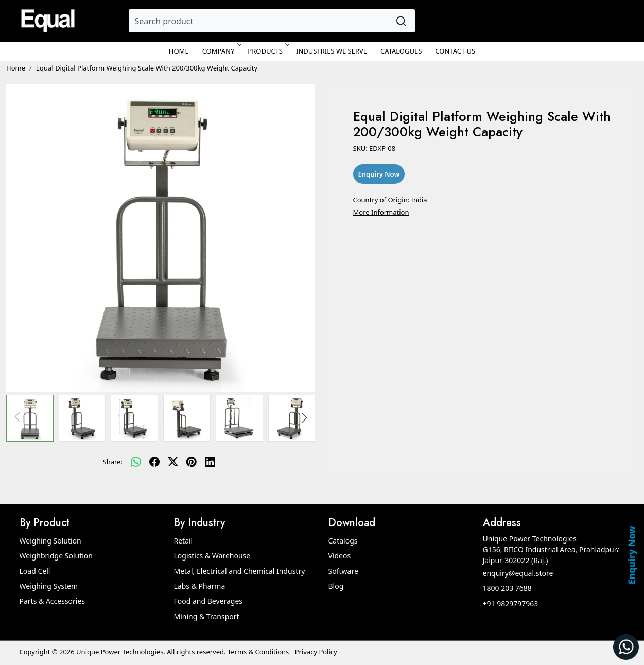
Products (268, 51)
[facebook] (154, 462)
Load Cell (35, 571)
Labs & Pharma (200, 586)
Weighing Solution (50, 541)
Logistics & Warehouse (212, 556)
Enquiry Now (631, 555)
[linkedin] (210, 462)
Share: (113, 462)
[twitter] (173, 462)
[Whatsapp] (136, 462)
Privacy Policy (316, 652)
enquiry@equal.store (518, 573)
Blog (336, 586)
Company (221, 51)
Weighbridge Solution (56, 556)
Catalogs (343, 541)
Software (343, 571)
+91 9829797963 (511, 603)
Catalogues (401, 51)
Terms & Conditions (258, 652)
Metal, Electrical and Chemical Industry (240, 571)
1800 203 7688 (507, 588)
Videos (340, 556)
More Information (381, 212)
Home (179, 51)
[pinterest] (192, 462)
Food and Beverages (208, 601)
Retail (184, 541)
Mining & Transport (207, 616)
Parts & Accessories (53, 601)
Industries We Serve (332, 51)
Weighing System (49, 586)
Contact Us (455, 51)
